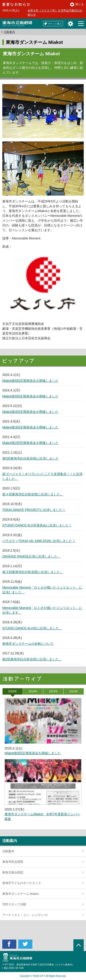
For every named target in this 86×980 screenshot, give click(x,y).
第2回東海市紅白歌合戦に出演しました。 (32, 659)
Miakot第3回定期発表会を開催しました (30, 427)
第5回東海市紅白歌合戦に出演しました (31, 458)
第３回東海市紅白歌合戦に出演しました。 (33, 572)
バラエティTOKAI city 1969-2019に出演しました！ (39, 541)
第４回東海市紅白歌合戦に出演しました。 (33, 494)
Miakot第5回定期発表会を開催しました (30, 396)
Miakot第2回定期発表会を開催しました (30, 443)
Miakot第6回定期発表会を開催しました (30, 381)
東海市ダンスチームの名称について (28, 644)
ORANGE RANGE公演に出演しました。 (31, 556)
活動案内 (9, 32)
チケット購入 (53, 24)
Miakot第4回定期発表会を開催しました (30, 412)
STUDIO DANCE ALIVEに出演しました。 (32, 628)
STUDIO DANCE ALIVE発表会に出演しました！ (37, 525)
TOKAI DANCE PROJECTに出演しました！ (34, 510)
